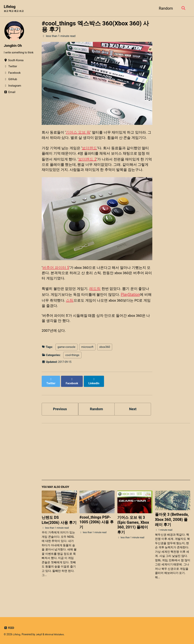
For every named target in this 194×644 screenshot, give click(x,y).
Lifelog (14, 9)
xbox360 (105, 364)
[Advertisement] (116, 468)
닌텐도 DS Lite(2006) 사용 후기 (59, 535)
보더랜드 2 (98, 166)
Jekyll (40, 634)
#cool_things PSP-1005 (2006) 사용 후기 (97, 537)
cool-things (72, 372)
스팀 (84, 315)
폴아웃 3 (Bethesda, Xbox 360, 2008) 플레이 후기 (172, 535)
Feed (9, 628)
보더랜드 (92, 155)
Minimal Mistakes (56, 634)
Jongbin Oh (14, 46)
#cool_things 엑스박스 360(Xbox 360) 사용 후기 (95, 27)
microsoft (87, 364)
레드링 (98, 304)
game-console (66, 364)
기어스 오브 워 (79, 133)
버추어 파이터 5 (56, 282)
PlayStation (139, 309)
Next (133, 423)
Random (165, 8)
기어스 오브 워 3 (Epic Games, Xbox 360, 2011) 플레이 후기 (133, 540)
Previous (60, 423)
